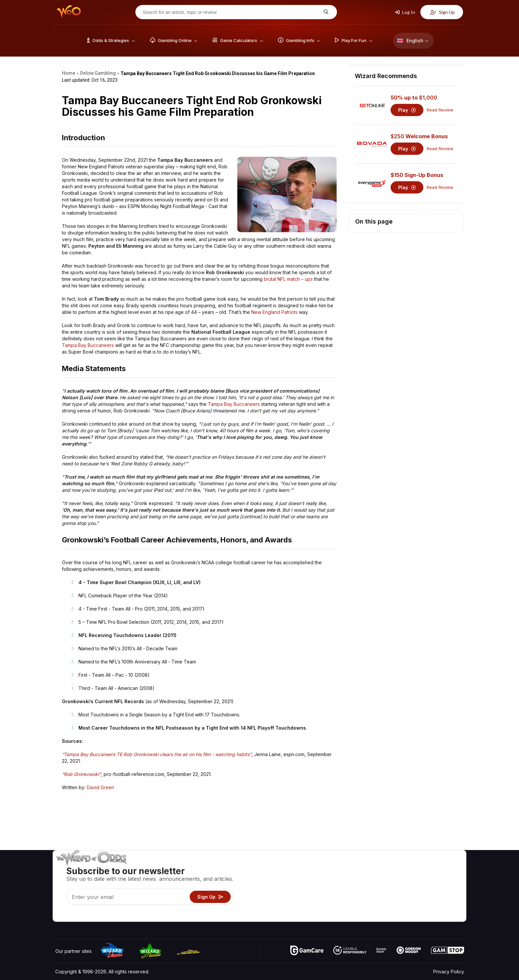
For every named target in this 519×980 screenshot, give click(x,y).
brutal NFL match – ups (288, 279)
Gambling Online (350, 907)
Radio (409, 907)
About (409, 868)
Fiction (445, 897)
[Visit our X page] (75, 915)
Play (407, 110)
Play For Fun (346, 897)
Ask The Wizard (350, 916)
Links (408, 888)
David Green (100, 787)
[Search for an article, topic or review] (231, 12)
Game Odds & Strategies (359, 868)
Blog (443, 878)
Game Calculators (351, 878)
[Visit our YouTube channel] (61, 915)
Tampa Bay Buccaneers (88, 345)
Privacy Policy (449, 972)
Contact (411, 878)
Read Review (440, 110)
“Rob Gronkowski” (81, 774)
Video (445, 868)
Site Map (448, 888)
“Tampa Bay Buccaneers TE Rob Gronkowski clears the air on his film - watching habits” (157, 754)
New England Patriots (274, 312)
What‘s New (415, 897)
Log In (405, 12)
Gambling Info (347, 888)
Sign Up (443, 12)
